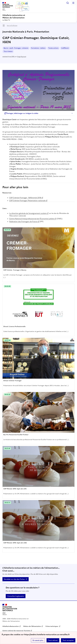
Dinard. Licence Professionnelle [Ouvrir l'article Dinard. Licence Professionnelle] (14, 327)
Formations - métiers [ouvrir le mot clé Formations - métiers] (38, 48)
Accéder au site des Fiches (14, 579)
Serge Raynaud (22, 57)
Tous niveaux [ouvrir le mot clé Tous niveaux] (8, 51)
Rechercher (68, 3)
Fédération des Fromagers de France (23, 222)
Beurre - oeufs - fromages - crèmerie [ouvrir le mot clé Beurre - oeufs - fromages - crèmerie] (16, 48)
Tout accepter (68, 640)
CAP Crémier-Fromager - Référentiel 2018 (25, 198)
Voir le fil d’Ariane (12, 26)
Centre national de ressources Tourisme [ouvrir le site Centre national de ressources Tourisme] (16, 631)
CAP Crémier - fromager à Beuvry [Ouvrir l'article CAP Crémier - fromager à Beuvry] (15, 270)
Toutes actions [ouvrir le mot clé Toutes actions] (53, 48)
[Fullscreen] (72, 109)
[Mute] (69, 109)
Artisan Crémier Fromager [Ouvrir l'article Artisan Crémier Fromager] (12, 381)
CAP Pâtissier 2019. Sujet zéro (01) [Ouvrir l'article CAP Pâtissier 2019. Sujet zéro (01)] (15, 489)
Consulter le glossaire (16, 596)
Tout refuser (53, 640)
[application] (38, 90)
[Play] (39, 90)
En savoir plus (38, 640)
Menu (73, 3)
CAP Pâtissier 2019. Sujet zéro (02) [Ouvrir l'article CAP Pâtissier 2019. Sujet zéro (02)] (15, 543)
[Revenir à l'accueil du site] (10, 609)
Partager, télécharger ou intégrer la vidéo (21, 113)
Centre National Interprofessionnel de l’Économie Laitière (32, 219)
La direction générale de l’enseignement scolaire (28, 213)
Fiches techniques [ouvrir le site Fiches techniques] (52, 626)
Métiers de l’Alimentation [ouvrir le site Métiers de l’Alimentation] (32, 626)
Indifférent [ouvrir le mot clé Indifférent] (65, 48)
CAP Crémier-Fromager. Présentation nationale (27, 201)
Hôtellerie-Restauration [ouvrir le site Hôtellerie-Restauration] (11, 626)
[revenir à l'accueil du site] (38, 16)
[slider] (37, 109)
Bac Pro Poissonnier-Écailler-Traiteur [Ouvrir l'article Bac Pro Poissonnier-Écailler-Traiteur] (16, 435)
